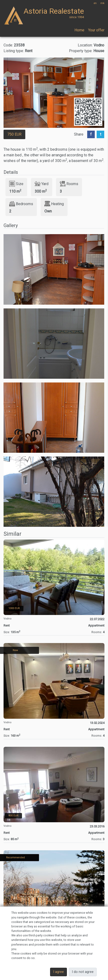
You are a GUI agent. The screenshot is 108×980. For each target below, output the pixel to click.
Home (79, 30)
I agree (58, 972)
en (95, 3)
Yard (42, 184)
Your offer (96, 30)
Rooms (69, 184)
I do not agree (83, 972)
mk (102, 3)
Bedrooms (21, 204)
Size (16, 184)
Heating (54, 204)
